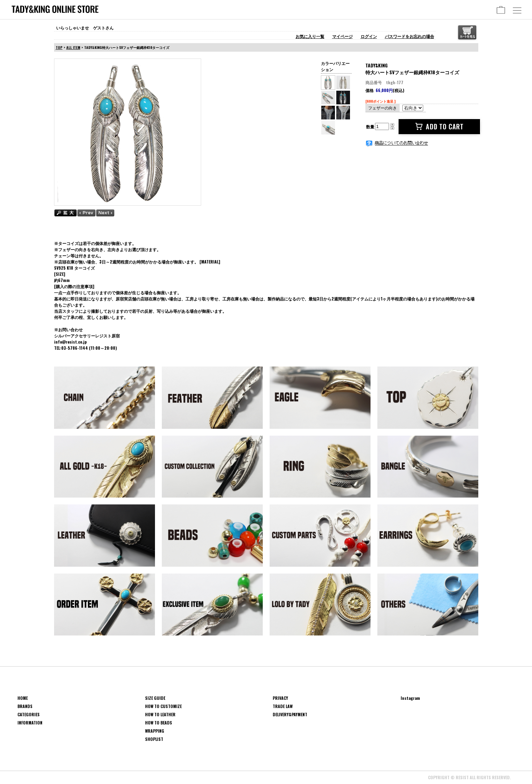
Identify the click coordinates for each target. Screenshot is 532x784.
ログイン (369, 36)
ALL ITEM (73, 47)
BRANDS (25, 706)
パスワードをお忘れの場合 (410, 36)
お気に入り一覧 (310, 36)
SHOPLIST (154, 739)
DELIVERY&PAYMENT (290, 714)
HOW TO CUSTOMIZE (163, 706)
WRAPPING (155, 731)
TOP (59, 47)
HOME (23, 698)
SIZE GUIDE (155, 698)
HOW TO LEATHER (160, 714)
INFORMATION (30, 723)
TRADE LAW (283, 706)
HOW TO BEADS (159, 723)
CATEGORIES (29, 714)
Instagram (410, 698)
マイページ (342, 36)
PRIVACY (280, 698)
